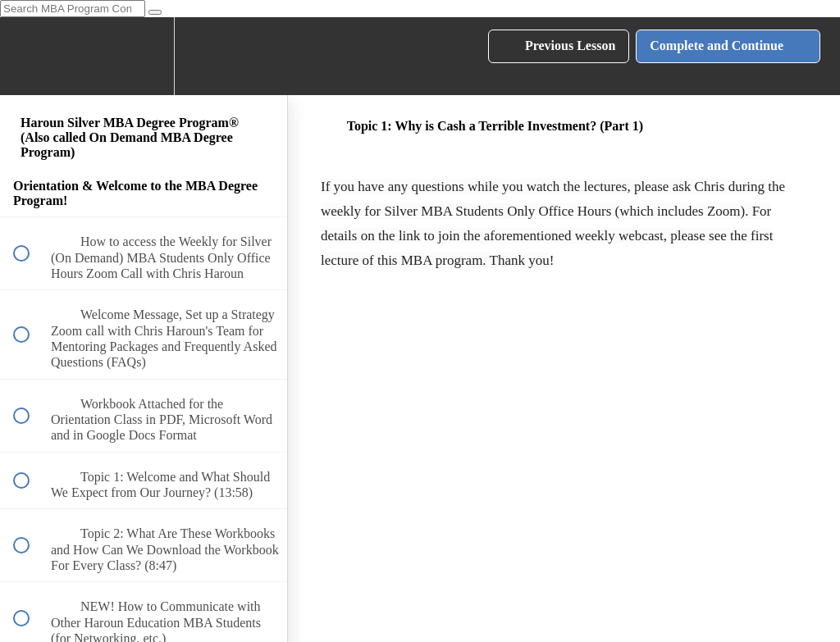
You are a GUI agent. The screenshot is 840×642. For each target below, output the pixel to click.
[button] (30, 56)
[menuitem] (144, 56)
